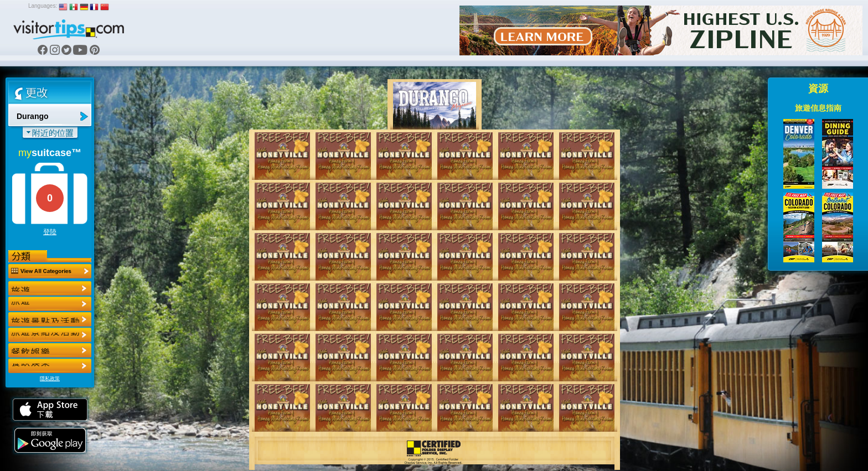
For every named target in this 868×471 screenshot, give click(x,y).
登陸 (50, 232)
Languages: (43, 6)
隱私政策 (50, 379)
